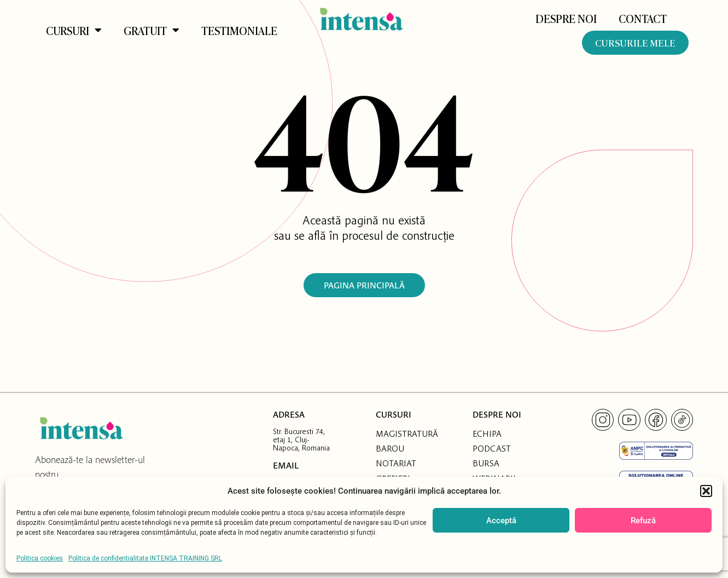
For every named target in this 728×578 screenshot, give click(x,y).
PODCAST (492, 448)
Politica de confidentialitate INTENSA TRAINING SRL (145, 558)
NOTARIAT (396, 463)
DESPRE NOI (566, 18)
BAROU (390, 448)
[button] (706, 491)
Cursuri (74, 30)
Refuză (643, 521)
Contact (643, 18)
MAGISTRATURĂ (407, 433)
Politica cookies (40, 558)
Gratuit (152, 30)
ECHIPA (487, 433)
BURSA (486, 463)
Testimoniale (239, 30)
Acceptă (501, 521)
